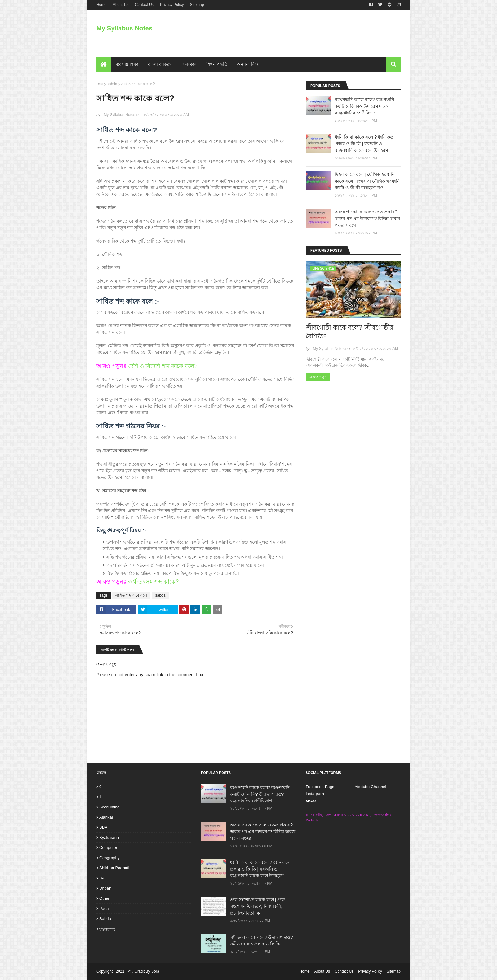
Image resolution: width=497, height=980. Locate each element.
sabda (112, 84)
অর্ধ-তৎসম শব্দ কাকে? (153, 582)
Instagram (315, 794)
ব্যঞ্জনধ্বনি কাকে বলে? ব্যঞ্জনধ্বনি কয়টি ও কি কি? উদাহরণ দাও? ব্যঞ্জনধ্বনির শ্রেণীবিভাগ (364, 106)
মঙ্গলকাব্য (107, 929)
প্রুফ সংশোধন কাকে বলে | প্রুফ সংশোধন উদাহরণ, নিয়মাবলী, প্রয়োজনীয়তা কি (257, 906)
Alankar (106, 817)
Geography (109, 858)
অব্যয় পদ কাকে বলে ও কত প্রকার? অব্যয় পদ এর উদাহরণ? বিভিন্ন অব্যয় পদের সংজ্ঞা (367, 219)
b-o (103, 878)
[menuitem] (104, 64)
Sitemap (197, 5)
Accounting (109, 807)
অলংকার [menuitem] (189, 64)
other (104, 898)
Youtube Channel (370, 787)
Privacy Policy (172, 5)
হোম (100, 84)
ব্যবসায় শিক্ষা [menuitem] (127, 64)
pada (104, 908)
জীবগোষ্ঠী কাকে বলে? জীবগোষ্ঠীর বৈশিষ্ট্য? (349, 332)
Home (101, 5)
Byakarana (109, 837)
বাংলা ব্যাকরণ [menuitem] (160, 64)
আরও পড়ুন (318, 377)
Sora (155, 971)
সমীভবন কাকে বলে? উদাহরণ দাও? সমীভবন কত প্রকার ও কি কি (261, 941)
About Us (121, 5)
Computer (108, 848)
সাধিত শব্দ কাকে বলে (131, 595)
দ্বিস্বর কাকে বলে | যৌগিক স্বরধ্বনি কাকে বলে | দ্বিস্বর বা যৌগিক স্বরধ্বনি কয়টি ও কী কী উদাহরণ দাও (367, 181)
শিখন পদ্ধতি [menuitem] (217, 64)
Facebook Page (320, 787)
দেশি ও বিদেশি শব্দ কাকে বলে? (163, 366)
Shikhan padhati (114, 868)
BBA (103, 827)
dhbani (106, 888)
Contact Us (144, 5)
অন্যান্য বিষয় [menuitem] (248, 64)
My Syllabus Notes (124, 28)
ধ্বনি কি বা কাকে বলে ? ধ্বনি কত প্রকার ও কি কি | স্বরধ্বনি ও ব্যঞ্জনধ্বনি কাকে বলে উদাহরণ (364, 144)
